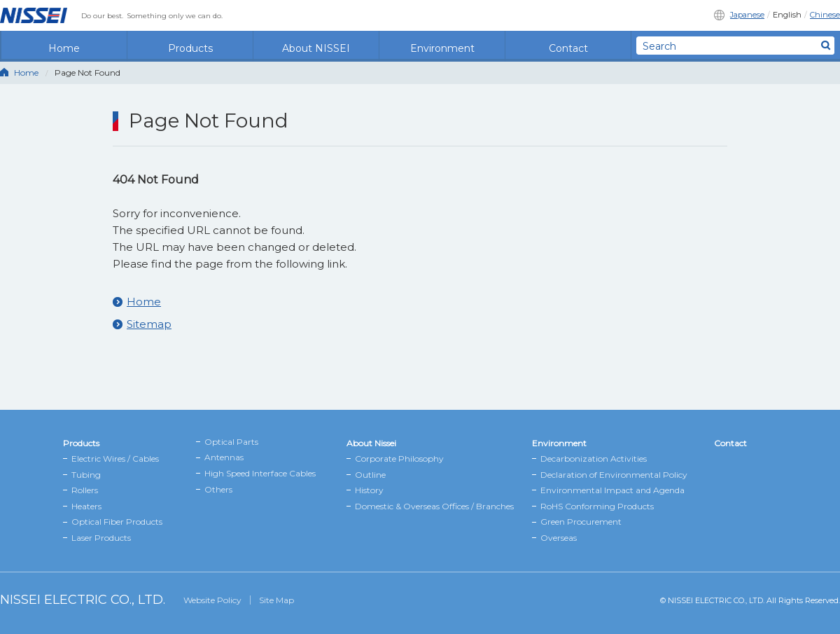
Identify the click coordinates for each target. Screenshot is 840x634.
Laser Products (101, 538)
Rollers (85, 490)
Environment (442, 46)
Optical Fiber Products (117, 522)
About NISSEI (316, 46)
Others (218, 489)
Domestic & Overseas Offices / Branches (434, 506)
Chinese (825, 15)
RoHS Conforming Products (597, 506)
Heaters (86, 506)
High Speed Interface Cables (260, 473)
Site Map (276, 600)
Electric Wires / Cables (115, 459)
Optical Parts (231, 442)
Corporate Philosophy (399, 459)
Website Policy (212, 600)
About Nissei (371, 443)
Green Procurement (581, 522)
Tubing (86, 475)
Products (190, 46)
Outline (370, 475)
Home (64, 46)
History (369, 490)
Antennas (224, 457)
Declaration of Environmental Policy (614, 475)
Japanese (747, 15)
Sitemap (149, 324)
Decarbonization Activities (594, 459)
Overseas (559, 538)
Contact (568, 46)
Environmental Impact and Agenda (612, 490)
